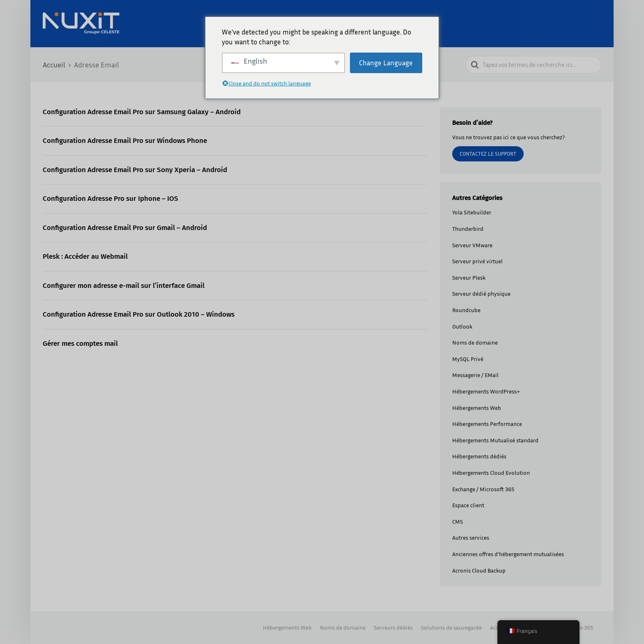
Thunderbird (468, 229)
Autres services (471, 537)
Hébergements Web (477, 408)
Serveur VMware (472, 245)
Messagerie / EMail (475, 375)
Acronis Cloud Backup (479, 570)
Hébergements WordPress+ (486, 391)
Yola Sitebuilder (472, 212)
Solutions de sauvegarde (451, 627)
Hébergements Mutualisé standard (495, 440)
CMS (458, 521)
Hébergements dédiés (479, 456)
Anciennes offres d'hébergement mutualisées (508, 554)
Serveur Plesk (469, 277)
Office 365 (581, 627)
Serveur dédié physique (481, 293)
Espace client (468, 505)
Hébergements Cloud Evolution (491, 473)
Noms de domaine (475, 342)
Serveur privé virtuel (477, 261)
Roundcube (466, 310)
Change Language (386, 63)
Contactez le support (488, 154)
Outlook (462, 326)
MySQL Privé (468, 359)
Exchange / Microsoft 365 (483, 489)
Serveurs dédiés (393, 627)
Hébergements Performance (487, 424)
